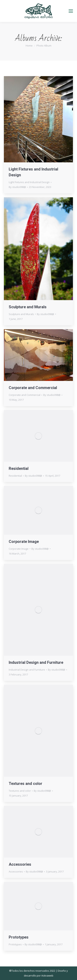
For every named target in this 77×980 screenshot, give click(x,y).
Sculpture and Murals (28, 307)
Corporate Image (24, 542)
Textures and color (26, 784)
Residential (19, 468)
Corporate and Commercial (33, 388)
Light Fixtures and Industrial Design (29, 182)
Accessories (20, 864)
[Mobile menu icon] (71, 11)
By (17, 187)
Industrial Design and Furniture (36, 662)
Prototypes (19, 937)
